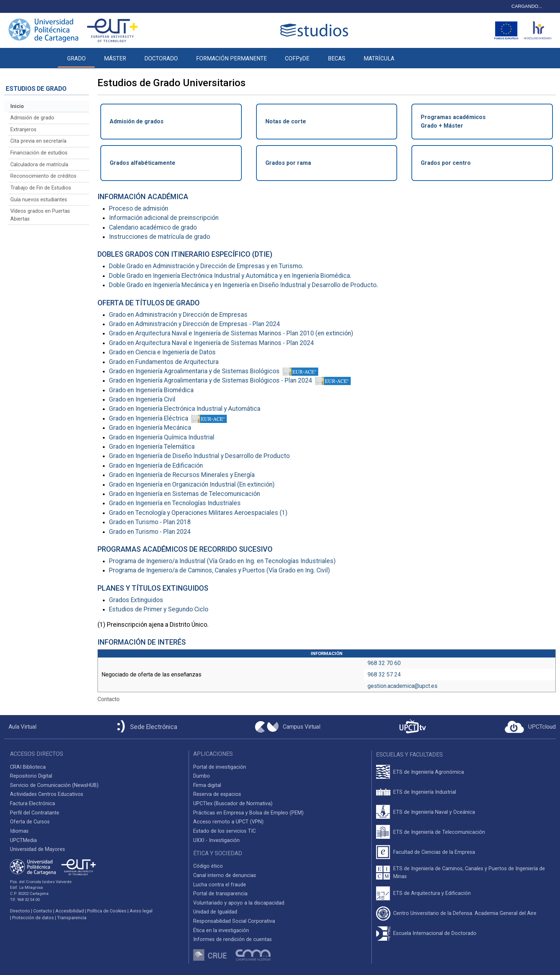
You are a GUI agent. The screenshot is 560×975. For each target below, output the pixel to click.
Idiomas (19, 831)
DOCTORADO (161, 58)
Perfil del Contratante (35, 813)
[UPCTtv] (412, 727)
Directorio (20, 911)
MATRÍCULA (379, 58)
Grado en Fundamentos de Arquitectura (164, 362)
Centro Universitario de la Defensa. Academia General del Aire (465, 913)
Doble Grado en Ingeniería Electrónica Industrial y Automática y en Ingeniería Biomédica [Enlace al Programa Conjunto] (229, 276)
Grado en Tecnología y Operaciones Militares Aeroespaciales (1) (198, 513)
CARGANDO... (527, 6)
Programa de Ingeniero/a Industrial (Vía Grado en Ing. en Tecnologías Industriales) (222, 561)
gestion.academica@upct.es (402, 686)
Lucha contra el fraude (220, 885)
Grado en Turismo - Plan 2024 (150, 532)
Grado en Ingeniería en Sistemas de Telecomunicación (184, 494)
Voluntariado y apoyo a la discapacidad (239, 903)
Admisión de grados (137, 121)
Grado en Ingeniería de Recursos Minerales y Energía (182, 475)
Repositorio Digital (31, 776)
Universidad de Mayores (37, 849)
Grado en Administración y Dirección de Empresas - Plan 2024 (194, 324)
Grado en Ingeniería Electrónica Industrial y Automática (185, 409)
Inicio (17, 106)
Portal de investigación (220, 767)
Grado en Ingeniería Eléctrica (149, 418)
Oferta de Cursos (30, 822)
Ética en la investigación (221, 930)
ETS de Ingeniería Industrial (425, 792)
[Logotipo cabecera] (316, 30)
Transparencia (72, 918)
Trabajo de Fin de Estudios (41, 188)
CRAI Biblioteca (28, 767)
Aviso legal (141, 911)
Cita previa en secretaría (38, 141)
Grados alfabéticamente (142, 163)
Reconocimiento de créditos (43, 176)
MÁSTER (115, 58)
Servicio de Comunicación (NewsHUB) (54, 785)
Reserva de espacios (217, 794)
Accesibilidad (70, 911)
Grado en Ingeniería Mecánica (150, 428)
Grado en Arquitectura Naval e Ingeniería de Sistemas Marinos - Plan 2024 (211, 343)
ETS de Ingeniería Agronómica (429, 772)
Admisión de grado (32, 118)
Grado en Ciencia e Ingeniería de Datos (162, 352)
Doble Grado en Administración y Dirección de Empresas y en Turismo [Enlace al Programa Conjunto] (205, 266)
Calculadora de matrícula (39, 165)
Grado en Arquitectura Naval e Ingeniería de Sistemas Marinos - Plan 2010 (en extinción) (231, 333)
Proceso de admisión (139, 208)
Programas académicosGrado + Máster (453, 121)
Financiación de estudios (39, 153)
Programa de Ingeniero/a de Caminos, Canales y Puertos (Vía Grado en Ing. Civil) (219, 570)
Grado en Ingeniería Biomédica (151, 390)
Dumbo (202, 776)
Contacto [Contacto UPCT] (43, 911)
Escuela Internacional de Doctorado (435, 933)
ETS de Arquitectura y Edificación (432, 893)
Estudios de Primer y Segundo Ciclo (159, 609)
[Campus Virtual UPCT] (288, 727)
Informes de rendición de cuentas (232, 939)
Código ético (208, 866)
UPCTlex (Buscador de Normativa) (233, 804)
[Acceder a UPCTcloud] (530, 727)
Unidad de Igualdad (215, 912)
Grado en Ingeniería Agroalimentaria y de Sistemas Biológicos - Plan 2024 (211, 380)
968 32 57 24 (384, 674)
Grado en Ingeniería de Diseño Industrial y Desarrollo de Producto (199, 456)
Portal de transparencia (220, 894)
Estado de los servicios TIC (224, 831)
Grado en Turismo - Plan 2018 (150, 522)
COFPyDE (297, 58)
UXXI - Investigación (216, 840)
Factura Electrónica (32, 804)
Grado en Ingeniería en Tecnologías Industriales (175, 503)
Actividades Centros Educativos (47, 794)
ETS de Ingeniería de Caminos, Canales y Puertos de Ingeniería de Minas (469, 873)
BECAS (337, 58)
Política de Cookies (107, 911)
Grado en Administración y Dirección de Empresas (178, 315)
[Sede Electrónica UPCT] (146, 727)
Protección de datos (33, 918)
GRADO (76, 58)
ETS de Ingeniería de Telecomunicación (439, 832)
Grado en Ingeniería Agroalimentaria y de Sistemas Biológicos (194, 371)
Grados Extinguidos (136, 600)
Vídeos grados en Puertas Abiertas (40, 215)
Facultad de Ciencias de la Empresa (434, 852)
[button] (412, 54)
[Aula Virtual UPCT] (20, 727)
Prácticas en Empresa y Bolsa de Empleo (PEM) (248, 813)
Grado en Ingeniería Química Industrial (162, 437)
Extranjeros (23, 130)
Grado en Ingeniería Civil (142, 399)
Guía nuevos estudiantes (39, 200)
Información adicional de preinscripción (164, 218)
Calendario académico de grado (153, 227)
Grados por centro (446, 163)
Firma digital (207, 785)
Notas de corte (286, 121)
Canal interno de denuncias (225, 875)
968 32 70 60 (384, 663)
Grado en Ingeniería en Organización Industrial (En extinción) (192, 484)
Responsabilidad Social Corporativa (234, 921)
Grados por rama (288, 163)
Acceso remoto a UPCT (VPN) (228, 822)
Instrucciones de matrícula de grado (159, 237)
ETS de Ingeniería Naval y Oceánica (434, 812)
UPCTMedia (23, 840)
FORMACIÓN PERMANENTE (231, 58)
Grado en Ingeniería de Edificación (156, 466)
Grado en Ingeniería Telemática (152, 447)
